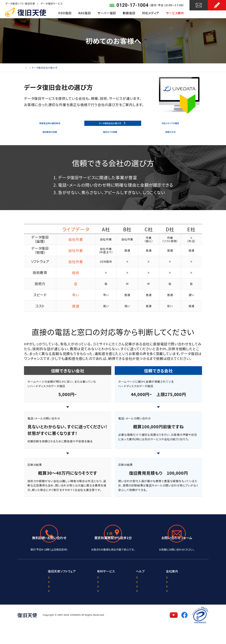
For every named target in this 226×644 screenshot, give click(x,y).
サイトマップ (138, 609)
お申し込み (217, 13)
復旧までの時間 (111, 136)
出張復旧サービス (88, 609)
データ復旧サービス (52, 3)
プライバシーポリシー (181, 598)
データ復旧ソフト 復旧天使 (20, 3)
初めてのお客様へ (44, 68)
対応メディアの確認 (171, 125)
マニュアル (34, 609)
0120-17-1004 (132, 5)
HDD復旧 (65, 13)
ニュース (136, 593)
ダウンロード (36, 604)
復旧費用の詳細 (51, 136)
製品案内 (34, 593)
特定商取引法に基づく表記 (184, 609)
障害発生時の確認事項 (51, 125)
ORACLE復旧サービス (91, 598)
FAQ (133, 604)
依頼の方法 (171, 136)
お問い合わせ (199, 13)
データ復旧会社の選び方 (111, 125)
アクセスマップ (113, 558)
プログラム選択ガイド (41, 598)
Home (27, 68)
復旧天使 (32, 12)
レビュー (136, 598)
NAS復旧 (84, 13)
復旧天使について (179, 593)
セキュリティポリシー (181, 604)
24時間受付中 (177, 558)
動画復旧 (129, 13)
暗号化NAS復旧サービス (92, 604)
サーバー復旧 (107, 13)
